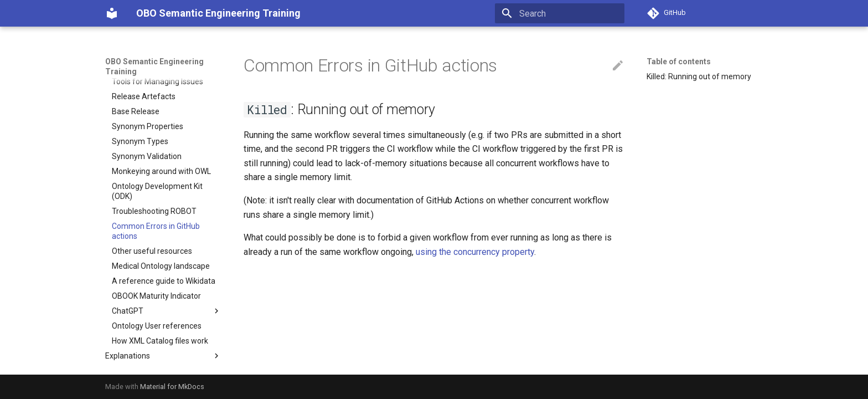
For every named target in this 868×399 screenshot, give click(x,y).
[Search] (560, 13)
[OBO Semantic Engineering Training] (112, 13)
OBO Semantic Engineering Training (154, 66)
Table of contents (679, 62)
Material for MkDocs (172, 387)
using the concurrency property (475, 252)
